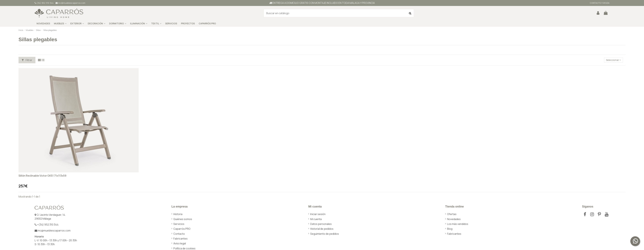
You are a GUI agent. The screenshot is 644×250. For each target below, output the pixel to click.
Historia (178, 214)
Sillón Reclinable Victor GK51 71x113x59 (42, 176)
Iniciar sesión (318, 214)
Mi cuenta (316, 219)
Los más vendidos (458, 224)
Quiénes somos (183, 219)
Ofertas (452, 214)
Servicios (179, 224)
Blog (450, 229)
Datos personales (321, 224)
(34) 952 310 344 (44, 3)
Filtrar (27, 60)
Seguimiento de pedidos (325, 234)
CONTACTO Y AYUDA (599, 3)
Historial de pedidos (322, 229)
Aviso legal (180, 243)
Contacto (179, 234)
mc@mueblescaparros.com (70, 3)
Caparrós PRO (182, 229)
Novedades (454, 219)
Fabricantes (180, 239)
